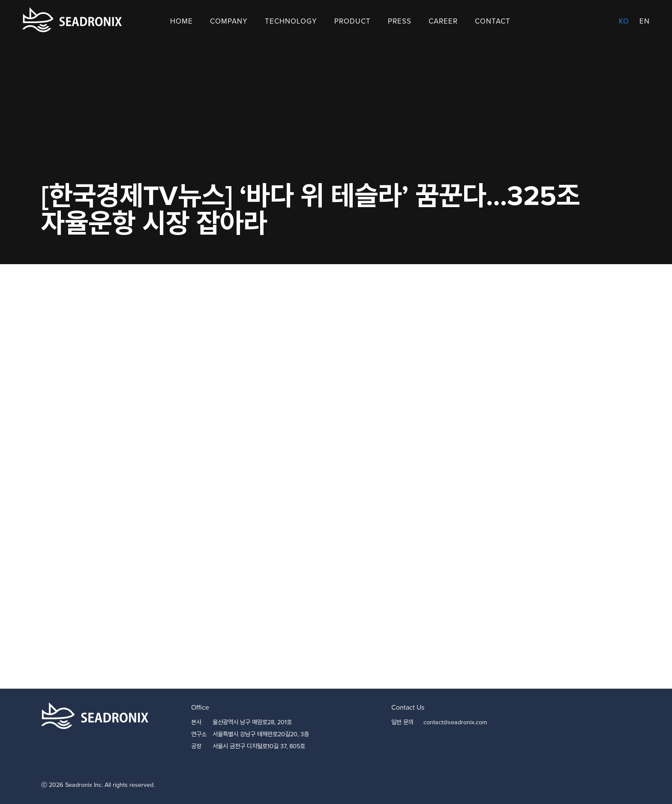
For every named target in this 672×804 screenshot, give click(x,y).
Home (181, 21)
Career (443, 21)
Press (400, 21)
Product (352, 21)
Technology (291, 21)
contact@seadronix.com (455, 722)
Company (229, 21)
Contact (493, 21)
